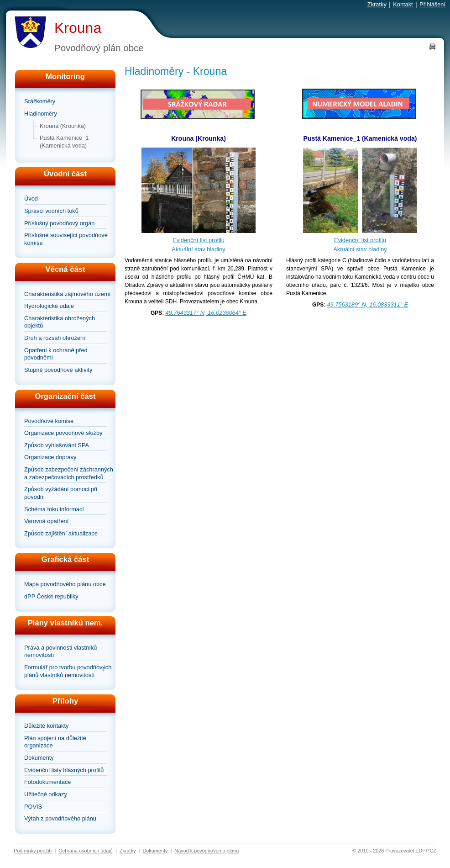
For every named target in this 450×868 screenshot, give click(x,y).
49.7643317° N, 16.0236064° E (206, 313)
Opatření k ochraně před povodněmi (56, 354)
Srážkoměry (40, 101)
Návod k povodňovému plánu (207, 851)
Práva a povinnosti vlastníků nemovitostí (60, 651)
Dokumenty (39, 758)
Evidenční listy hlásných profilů (64, 770)
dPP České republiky (51, 596)
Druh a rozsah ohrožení (55, 338)
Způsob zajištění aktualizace (61, 533)
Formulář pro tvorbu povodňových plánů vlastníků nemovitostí (68, 671)
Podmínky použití (33, 851)
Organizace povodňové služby (63, 433)
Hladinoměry (41, 114)
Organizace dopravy (50, 457)
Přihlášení (432, 4)
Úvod (31, 198)
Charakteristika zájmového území (67, 294)
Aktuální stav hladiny (198, 249)
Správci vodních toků (51, 211)
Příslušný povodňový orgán (59, 223)
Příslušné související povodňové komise (66, 239)
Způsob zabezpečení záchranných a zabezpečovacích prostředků (69, 473)
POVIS (33, 807)
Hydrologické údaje (49, 306)
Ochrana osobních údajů (86, 851)
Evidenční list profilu (199, 240)
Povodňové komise (49, 421)
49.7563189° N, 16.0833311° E (368, 304)
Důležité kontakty (46, 726)
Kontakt (403, 4)
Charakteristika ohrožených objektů (60, 322)
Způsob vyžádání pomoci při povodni (61, 493)
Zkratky (377, 4)
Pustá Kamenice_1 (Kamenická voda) (64, 142)
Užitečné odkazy (46, 794)
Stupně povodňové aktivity (58, 370)
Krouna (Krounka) (63, 126)
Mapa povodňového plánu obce (65, 584)
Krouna (78, 28)
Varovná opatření (46, 521)
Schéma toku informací (54, 509)
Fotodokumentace (47, 782)
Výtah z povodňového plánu (60, 818)
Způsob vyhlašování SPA (57, 445)
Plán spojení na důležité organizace (55, 742)
